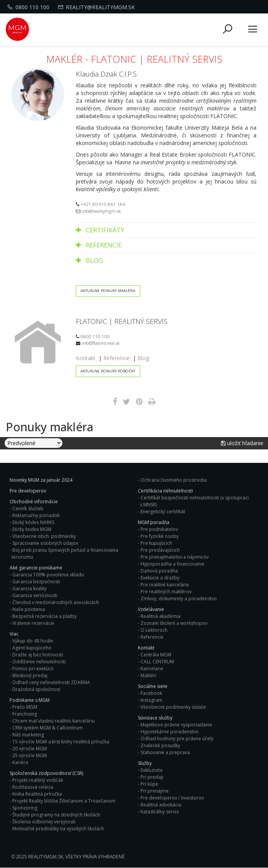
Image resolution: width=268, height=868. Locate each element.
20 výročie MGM (30, 749)
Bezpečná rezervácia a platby (44, 616)
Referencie (99, 245)
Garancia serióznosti (35, 595)
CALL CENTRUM (157, 662)
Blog (90, 260)
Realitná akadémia (161, 616)
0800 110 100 (29, 7)
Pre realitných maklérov (166, 592)
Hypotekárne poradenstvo (170, 732)
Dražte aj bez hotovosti (38, 655)
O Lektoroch (154, 630)
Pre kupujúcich (156, 543)
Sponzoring (25, 808)
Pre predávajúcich (160, 550)
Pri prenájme (155, 791)
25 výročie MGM (30, 755)
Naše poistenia (29, 609)
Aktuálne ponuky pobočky (108, 371)
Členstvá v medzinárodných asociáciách (56, 602)
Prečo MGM (25, 707)
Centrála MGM (156, 655)
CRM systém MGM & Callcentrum (48, 728)
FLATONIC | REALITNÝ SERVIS (122, 321)
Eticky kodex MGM (32, 529)
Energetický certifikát (163, 512)
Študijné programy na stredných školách (56, 815)
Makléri (148, 675)
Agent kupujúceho (32, 648)
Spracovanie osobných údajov (45, 543)
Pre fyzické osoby (160, 536)
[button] (228, 29)
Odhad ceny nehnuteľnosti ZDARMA (51, 682)
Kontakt (86, 358)
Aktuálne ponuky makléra (108, 291)
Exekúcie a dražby (160, 578)
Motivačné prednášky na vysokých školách (58, 829)
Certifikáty (100, 230)
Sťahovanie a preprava (165, 752)
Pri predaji (152, 777)
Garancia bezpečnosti (36, 582)
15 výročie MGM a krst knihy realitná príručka (61, 742)
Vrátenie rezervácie (33, 623)
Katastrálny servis (160, 812)
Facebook (151, 693)
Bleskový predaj (30, 675)
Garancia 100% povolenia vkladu (48, 575)
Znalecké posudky (160, 745)
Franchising (25, 714)
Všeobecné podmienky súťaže (173, 707)
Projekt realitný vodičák (38, 780)
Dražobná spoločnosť (36, 689)
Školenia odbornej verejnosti (44, 822)
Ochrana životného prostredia (174, 480)
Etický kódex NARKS (33, 522)
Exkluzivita (152, 770)
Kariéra (20, 762)
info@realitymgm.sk (98, 211)
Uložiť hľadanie (242, 443)
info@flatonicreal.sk (98, 343)
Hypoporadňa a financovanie (173, 564)
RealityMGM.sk (46, 857)
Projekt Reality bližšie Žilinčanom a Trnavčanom (64, 801)
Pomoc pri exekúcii (33, 669)
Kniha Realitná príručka (37, 794)
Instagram (152, 700)
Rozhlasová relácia (33, 787)
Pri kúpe (149, 784)
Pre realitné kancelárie (165, 585)
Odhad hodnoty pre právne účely (177, 739)
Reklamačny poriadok (36, 515)
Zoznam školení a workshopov (174, 623)
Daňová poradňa (159, 571)
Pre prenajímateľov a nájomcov (175, 557)
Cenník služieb (28, 508)
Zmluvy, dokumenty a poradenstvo (179, 598)
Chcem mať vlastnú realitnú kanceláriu (54, 721)
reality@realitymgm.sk (97, 7)
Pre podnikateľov (159, 529)
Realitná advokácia (161, 805)
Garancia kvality (29, 588)
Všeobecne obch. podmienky (44, 536)
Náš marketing (28, 735)
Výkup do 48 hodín (33, 641)
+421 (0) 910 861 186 (100, 204)
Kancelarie (152, 669)
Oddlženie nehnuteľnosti (39, 662)
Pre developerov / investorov (172, 798)
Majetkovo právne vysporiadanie (176, 725)
